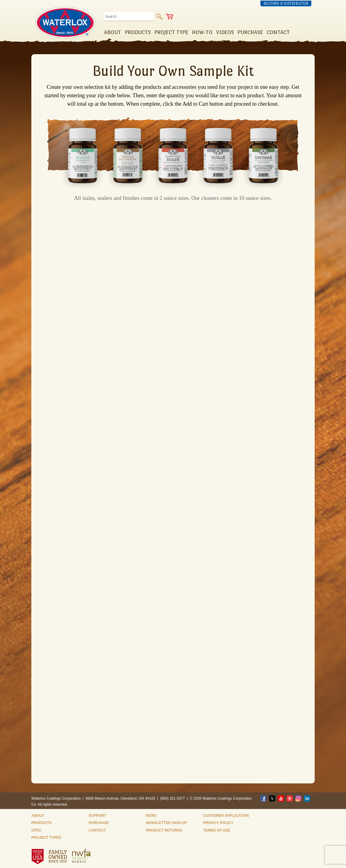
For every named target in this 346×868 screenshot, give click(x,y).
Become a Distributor (286, 3)
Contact (97, 830)
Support (97, 816)
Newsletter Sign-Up (166, 823)
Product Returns (164, 830)
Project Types (46, 838)
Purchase (99, 823)
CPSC (36, 830)
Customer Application (226, 816)
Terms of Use (217, 830)
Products (41, 823)
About (38, 816)
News (151, 816)
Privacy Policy (218, 823)
